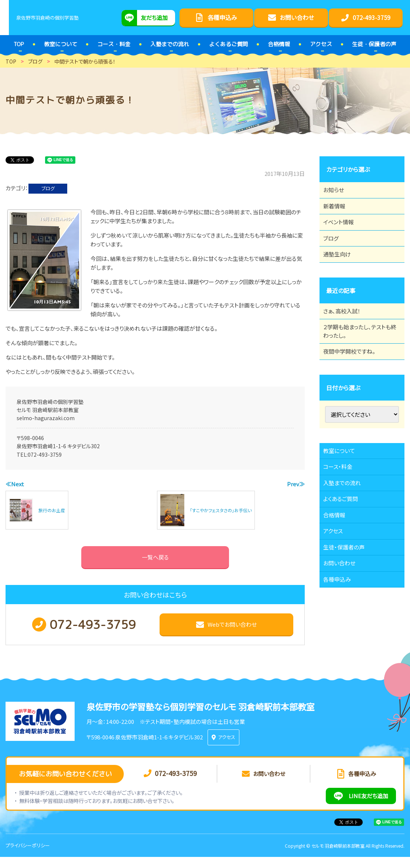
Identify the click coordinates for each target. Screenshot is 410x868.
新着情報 (338, 212)
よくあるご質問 (345, 548)
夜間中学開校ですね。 (354, 384)
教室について (343, 487)
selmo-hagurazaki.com (46, 418)
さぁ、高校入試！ (346, 334)
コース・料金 (342, 508)
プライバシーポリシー (28, 856)
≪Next (15, 484)
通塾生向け (341, 273)
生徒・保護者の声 (348, 609)
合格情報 (338, 569)
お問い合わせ (343, 630)
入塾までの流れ (346, 528)
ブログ (48, 188)
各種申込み (341, 650)
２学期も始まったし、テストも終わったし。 (359, 359)
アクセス (337, 589)
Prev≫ (296, 484)
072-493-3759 (45, 455)
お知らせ (337, 192)
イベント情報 (342, 233)
